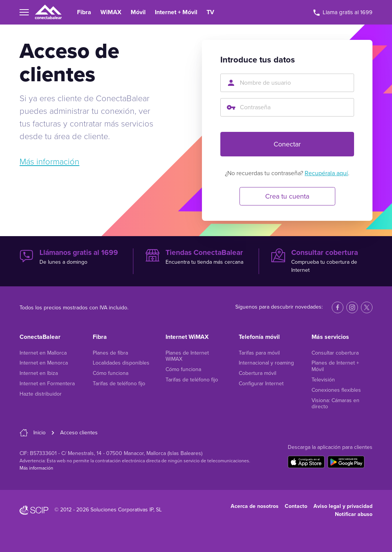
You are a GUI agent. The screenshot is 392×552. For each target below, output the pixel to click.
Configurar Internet (261, 384)
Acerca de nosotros (255, 506)
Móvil (138, 12)
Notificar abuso (354, 514)
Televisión (323, 380)
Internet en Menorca (44, 363)
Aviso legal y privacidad (343, 506)
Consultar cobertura (335, 353)
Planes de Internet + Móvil (335, 366)
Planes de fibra (110, 353)
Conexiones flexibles (336, 390)
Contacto (296, 506)
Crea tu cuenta (287, 196)
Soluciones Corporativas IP (122, 510)
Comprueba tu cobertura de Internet (322, 261)
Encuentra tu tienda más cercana (196, 257)
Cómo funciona (111, 373)
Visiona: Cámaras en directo (335, 404)
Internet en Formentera (47, 384)
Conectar (287, 144)
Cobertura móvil (258, 373)
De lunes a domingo (70, 257)
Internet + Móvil (176, 12)
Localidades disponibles (121, 363)
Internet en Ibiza (39, 373)
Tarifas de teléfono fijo (119, 384)
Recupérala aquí (326, 173)
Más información (49, 162)
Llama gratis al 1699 (343, 12)
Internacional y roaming (266, 363)
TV (210, 12)
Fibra (84, 12)
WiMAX (111, 12)
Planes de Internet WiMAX (187, 356)
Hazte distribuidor (41, 394)
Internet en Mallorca (43, 353)
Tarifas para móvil (259, 353)
